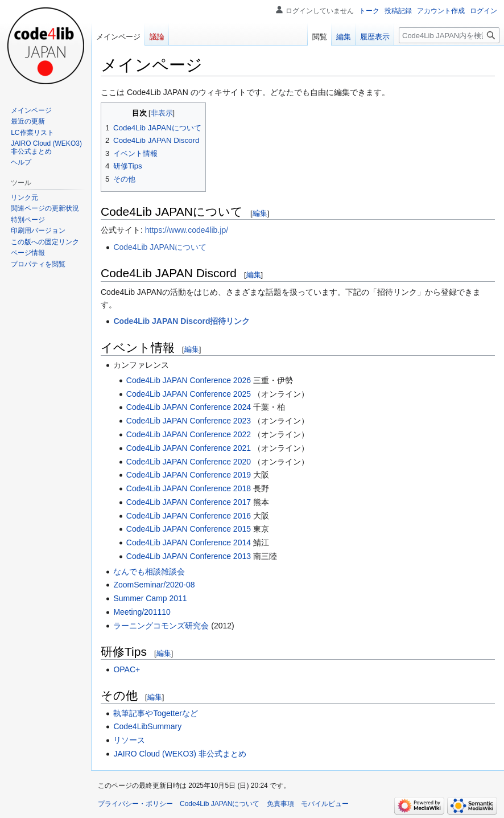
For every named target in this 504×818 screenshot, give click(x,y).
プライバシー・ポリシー (135, 804)
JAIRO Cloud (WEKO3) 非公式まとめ (179, 754)
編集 (260, 213)
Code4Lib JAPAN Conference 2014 (189, 542)
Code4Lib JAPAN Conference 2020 (189, 462)
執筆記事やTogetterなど (156, 713)
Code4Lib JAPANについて (160, 247)
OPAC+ (127, 669)
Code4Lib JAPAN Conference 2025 (189, 394)
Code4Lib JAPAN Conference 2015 (189, 529)
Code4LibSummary (147, 726)
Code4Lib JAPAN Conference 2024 (189, 407)
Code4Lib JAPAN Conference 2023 (189, 421)
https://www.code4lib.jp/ (187, 230)
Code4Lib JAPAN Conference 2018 (189, 488)
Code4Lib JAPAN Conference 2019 (189, 475)
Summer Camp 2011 (150, 598)
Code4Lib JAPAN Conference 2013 (189, 556)
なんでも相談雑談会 (149, 572)
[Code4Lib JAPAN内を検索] (449, 35)
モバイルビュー (325, 804)
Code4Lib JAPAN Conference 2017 (189, 502)
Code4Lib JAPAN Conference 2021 (189, 448)
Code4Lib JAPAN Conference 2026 (189, 380)
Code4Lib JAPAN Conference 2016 (189, 516)
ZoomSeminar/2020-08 (154, 585)
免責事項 (280, 804)
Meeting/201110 (142, 612)
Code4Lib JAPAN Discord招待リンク (181, 321)
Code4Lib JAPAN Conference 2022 (189, 434)
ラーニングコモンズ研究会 (161, 626)
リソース (129, 740)
